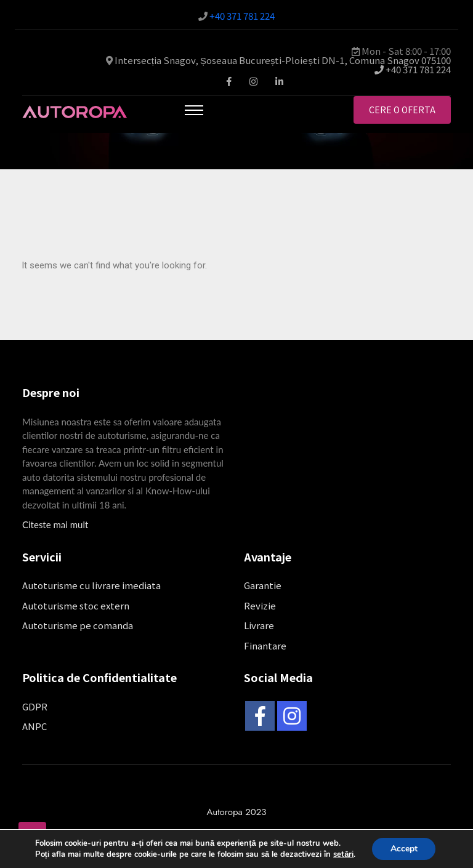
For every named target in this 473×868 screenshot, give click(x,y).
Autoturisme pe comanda (78, 625)
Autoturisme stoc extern (76, 605)
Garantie (263, 585)
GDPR (35, 706)
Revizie (260, 605)
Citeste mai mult (55, 524)
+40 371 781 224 (242, 16)
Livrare (259, 625)
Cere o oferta (402, 110)
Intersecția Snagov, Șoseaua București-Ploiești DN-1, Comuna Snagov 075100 (283, 60)
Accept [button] (404, 849)
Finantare (265, 645)
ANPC (34, 726)
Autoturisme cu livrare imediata (91, 585)
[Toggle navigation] (194, 110)
